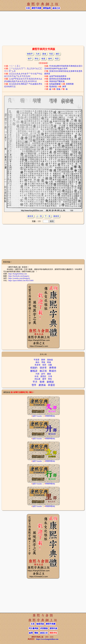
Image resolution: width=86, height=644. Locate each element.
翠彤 (50, 379)
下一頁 (48, 216)
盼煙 (42, 382)
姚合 (37, 362)
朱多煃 (37, 365)
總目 (58, 54)
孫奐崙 (50, 360)
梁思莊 (43, 376)
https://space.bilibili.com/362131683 (21, 280)
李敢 (43, 362)
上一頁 (39, 216)
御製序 (30, 54)
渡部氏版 (53, 628)
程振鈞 (34, 368)
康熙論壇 (47, 8)
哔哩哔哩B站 (50, 416)
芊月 (35, 382)
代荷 (37, 374)
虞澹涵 (42, 385)
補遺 (43, 59)
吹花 (37, 376)
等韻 (51, 54)
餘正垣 (43, 371)
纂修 (44, 54)
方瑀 (50, 376)
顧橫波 (50, 382)
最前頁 (30, 216)
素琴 (44, 379)
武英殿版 (44, 628)
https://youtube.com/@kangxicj (19, 278)
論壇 (31, 633)
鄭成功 (53, 371)
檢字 (30, 59)
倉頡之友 (56, 8)
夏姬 (49, 374)
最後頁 (56, 216)
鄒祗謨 (34, 371)
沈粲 (50, 365)
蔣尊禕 (53, 368)
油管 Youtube (37, 416)
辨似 (37, 59)
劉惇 (43, 360)
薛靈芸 (51, 385)
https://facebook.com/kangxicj (19, 276)
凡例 (37, 54)
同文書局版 (34, 628)
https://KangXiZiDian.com (18, 274)
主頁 (28, 8)
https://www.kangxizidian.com (47, 639)
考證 (57, 59)
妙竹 (43, 374)
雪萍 (34, 385)
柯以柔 (37, 379)
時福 (49, 362)
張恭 (44, 365)
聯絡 (36, 633)
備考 (50, 59)
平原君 (37, 360)
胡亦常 (43, 368)
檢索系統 (40, 624)
